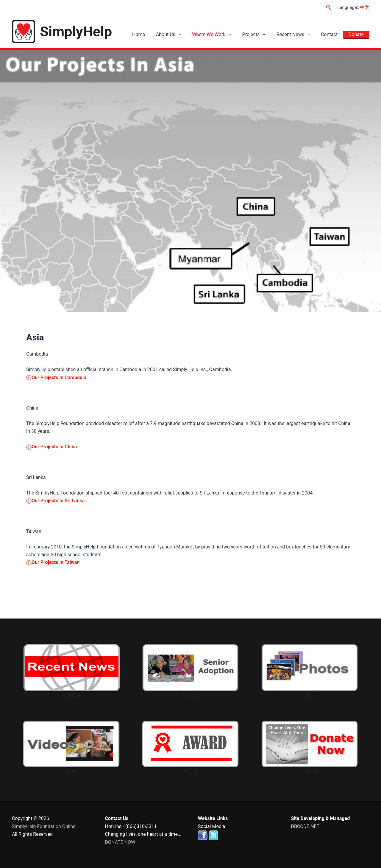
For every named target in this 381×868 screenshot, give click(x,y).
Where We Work (221, 34)
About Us (179, 34)
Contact (332, 34)
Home (151, 34)
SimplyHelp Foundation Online (44, 826)
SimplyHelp (76, 31)
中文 (365, 7)
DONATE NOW (120, 842)
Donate (357, 34)
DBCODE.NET (305, 826)
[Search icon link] (329, 7)
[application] (189, 35)
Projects (261, 34)
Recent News (298, 34)
